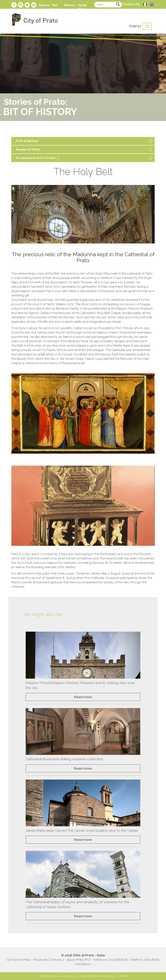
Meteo (69, 5)
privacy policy (68, 976)
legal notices (88, 976)
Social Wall (82, 7)
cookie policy (48, 976)
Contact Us (131, 4)
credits (122, 976)
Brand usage (107, 976)
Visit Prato (56, 7)
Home (43, 5)
